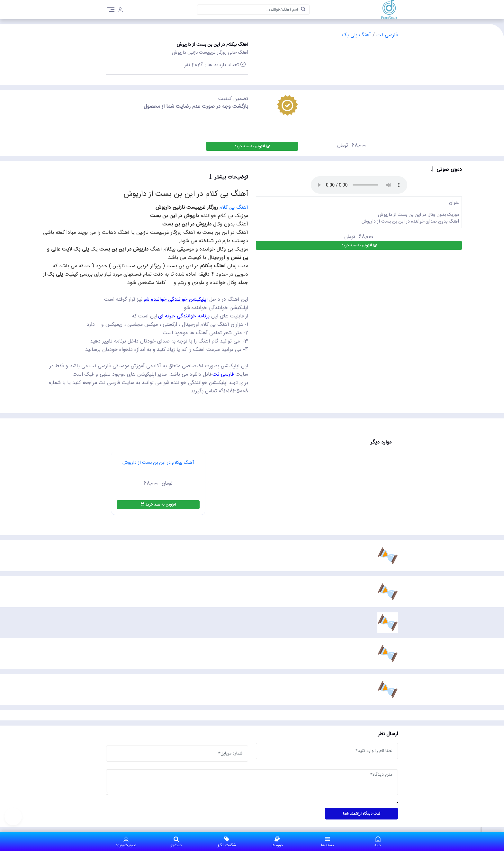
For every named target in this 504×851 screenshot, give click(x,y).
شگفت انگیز (227, 842)
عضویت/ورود (126, 842)
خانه (378, 842)
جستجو (177, 842)
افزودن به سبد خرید (252, 146)
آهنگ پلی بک (356, 35)
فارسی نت (386, 35)
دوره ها (277, 842)
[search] (303, 10)
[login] (120, 11)
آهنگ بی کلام (234, 208)
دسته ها (328, 842)
